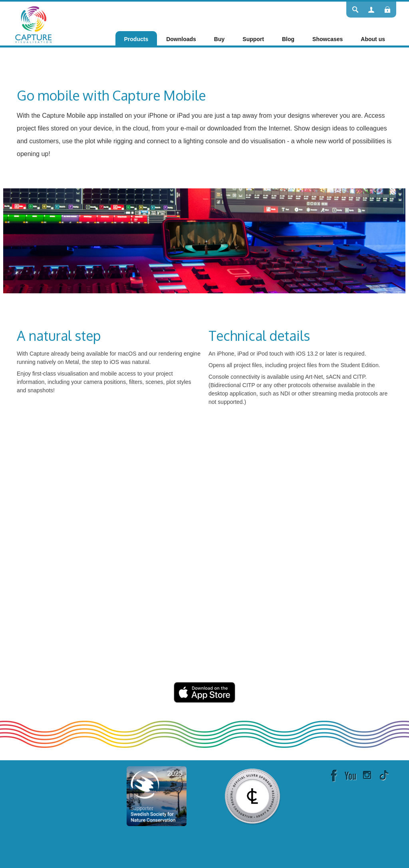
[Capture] (33, 24)
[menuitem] (136, 39)
